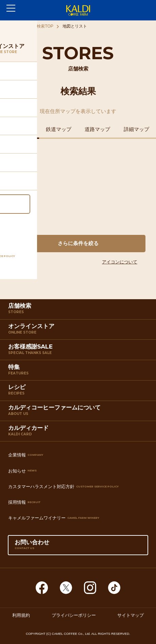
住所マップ (20, 129)
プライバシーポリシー (74, 615)
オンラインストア (79, 331)
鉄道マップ (59, 129)
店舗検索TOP (41, 26)
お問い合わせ (78, 547)
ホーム (13, 26)
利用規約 (21, 615)
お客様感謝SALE (79, 351)
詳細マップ (136, 129)
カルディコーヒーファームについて (79, 412)
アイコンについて (120, 262)
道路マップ (97, 129)
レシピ (79, 392)
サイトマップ (131, 615)
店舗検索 (79, 310)
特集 (79, 372)
